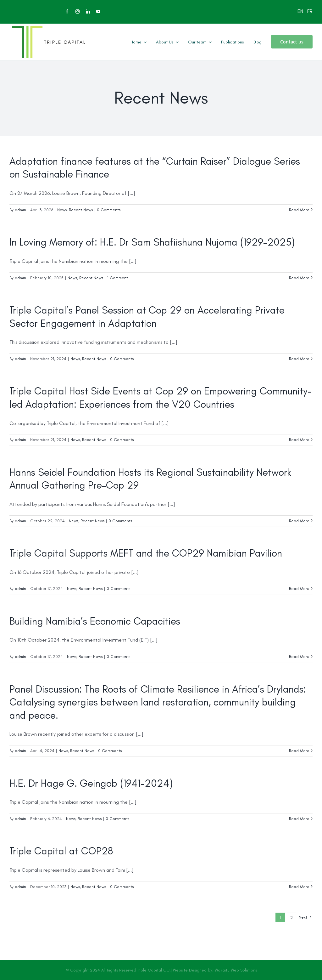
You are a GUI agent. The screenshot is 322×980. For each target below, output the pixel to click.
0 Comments (109, 210)
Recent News (81, 210)
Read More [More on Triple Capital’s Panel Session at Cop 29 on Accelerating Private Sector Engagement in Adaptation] (299, 359)
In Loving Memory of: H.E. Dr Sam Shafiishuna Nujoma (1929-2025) (152, 242)
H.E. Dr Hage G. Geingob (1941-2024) (91, 783)
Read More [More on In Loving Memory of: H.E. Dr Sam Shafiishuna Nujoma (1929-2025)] (299, 278)
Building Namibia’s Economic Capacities (95, 621)
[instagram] (78, 11)
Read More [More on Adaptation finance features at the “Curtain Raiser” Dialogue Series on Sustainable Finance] (299, 210)
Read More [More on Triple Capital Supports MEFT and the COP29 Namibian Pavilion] (299, 589)
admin (20, 210)
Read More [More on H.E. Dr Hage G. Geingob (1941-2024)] (299, 819)
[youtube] (98, 11)
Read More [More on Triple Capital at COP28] (299, 887)
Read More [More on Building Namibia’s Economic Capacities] (299, 657)
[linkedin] (88, 11)
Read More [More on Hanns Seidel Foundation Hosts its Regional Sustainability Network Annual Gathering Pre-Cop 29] (299, 521)
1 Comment (118, 278)
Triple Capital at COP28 (61, 851)
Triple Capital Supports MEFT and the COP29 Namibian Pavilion (146, 553)
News (62, 210)
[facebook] (67, 11)
